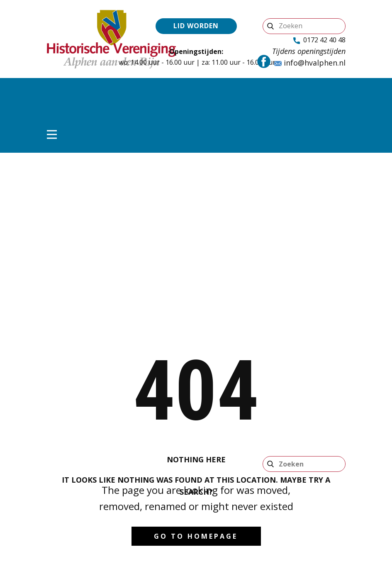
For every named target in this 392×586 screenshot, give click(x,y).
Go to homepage (196, 536)
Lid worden (196, 26)
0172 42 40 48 (319, 40)
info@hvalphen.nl (310, 63)
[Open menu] (52, 134)
